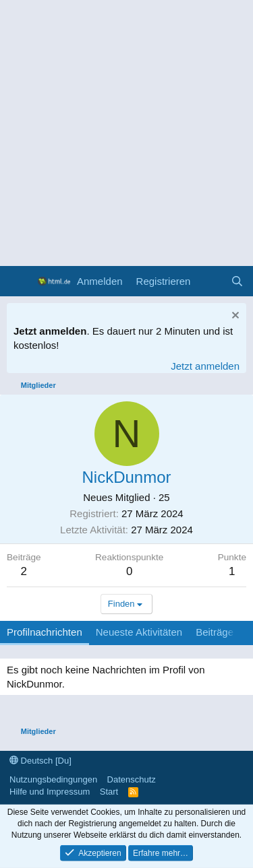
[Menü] (19, 281)
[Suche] (237, 281)
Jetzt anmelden (205, 366)
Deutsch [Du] (40, 761)
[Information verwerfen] (234, 317)
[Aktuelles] (210, 281)
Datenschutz (132, 779)
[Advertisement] (126, 133)
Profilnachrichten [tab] (45, 632)
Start (109, 792)
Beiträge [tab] (215, 632)
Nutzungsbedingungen (53, 779)
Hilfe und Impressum (50, 792)
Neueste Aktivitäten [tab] (139, 632)
